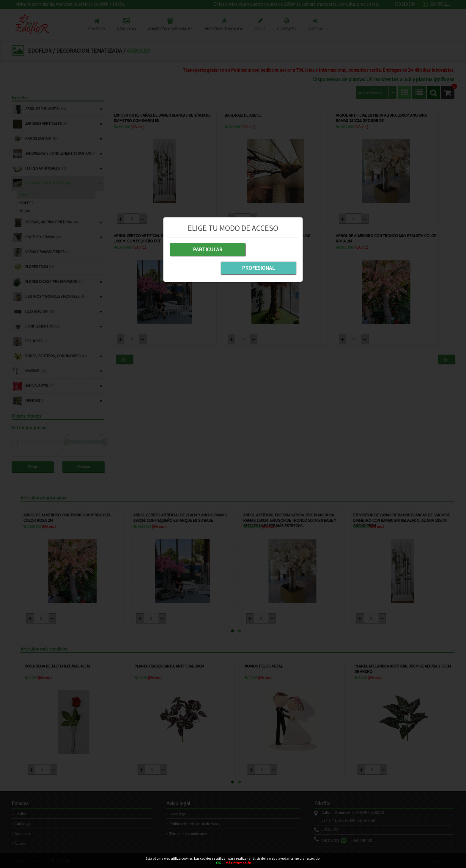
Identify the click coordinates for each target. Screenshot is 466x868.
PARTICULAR (200, 249)
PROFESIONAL (266, 249)
